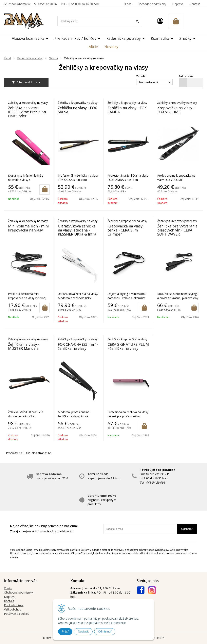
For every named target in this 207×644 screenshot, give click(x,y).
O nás (128, 4)
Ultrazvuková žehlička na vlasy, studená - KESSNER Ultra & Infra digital (77, 232)
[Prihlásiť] (160, 21)
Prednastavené (148, 82)
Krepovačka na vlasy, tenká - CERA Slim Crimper (126, 230)
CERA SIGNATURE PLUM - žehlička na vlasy (128, 346)
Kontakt (195, 4)
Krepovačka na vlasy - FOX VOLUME (176, 110)
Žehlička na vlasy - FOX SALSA (77, 110)
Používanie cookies (17, 614)
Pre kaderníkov (14, 605)
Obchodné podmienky (152, 4)
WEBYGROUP (156, 638)
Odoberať (187, 529)
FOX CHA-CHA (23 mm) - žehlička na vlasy (78, 346)
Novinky (111, 47)
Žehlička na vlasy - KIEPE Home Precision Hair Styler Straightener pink (27, 114)
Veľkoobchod (13, 609)
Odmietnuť (105, 631)
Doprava (178, 4)
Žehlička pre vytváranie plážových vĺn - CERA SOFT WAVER (177, 230)
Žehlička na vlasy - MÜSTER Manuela (24, 346)
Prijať (65, 631)
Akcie (93, 47)
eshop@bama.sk (19, 4)
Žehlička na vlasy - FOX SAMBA (127, 110)
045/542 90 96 (47, 4)
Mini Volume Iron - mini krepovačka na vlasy (28, 228)
